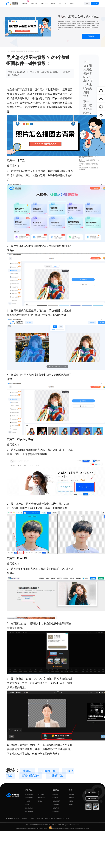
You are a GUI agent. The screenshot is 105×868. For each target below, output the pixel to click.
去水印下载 (40, 818)
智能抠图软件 (30, 775)
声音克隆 (67, 818)
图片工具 (29, 790)
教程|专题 (13, 51)
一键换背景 (56, 775)
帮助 (70, 790)
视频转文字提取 (49, 818)
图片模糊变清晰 (29, 808)
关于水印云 (72, 798)
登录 (86, 3)
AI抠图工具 (48, 771)
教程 (52, 3)
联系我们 (71, 801)
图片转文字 (41, 801)
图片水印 (33, 3)
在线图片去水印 (29, 794)
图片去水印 (17, 818)
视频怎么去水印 (56, 801)
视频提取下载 (56, 805)
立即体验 (91, 36)
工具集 (25, 2)
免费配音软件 (59, 818)
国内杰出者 (87, 828)
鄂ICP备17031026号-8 (42, 828)
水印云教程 (72, 794)
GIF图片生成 (41, 794)
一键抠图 (32, 818)
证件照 (27, 805)
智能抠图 (28, 801)
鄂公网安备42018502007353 (58, 828)
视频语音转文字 (56, 812)
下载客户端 (94, 3)
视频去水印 (55, 794)
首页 (8, 51)
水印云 (27, 771)
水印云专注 (69, 828)
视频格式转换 (56, 808)
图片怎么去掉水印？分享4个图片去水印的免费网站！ (88, 81)
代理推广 (71, 805)
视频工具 (56, 790)
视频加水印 (55, 798)
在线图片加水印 (29, 798)
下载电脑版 (92, 793)
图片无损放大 (41, 798)
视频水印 (43, 3)
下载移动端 (92, 799)
